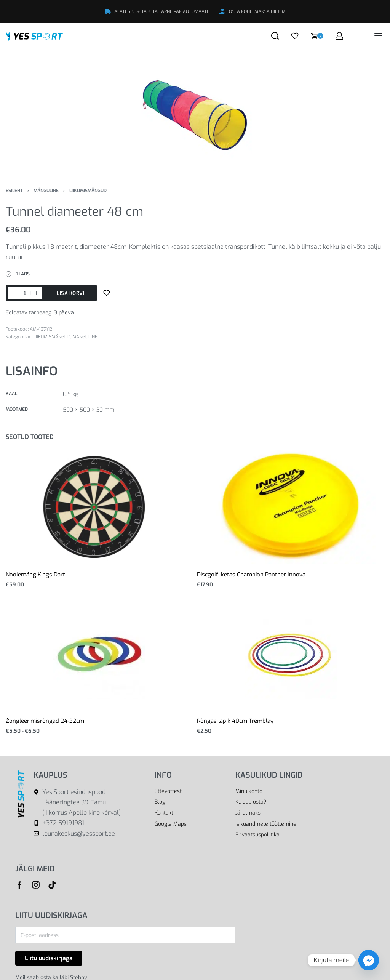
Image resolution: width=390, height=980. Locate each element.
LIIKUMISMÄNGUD (88, 191)
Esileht (14, 191)
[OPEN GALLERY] (195, 112)
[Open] (295, 36)
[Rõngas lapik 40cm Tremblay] (291, 653)
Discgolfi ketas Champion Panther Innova (251, 575)
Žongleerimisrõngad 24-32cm (45, 721)
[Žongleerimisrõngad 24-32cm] (99, 653)
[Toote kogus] (25, 293)
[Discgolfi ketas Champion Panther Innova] (291, 507)
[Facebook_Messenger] (369, 960)
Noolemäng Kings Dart (35, 575)
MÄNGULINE (46, 191)
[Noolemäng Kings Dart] (100, 507)
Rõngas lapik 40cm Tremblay (235, 721)
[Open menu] (378, 36)
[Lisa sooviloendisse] (107, 293)
